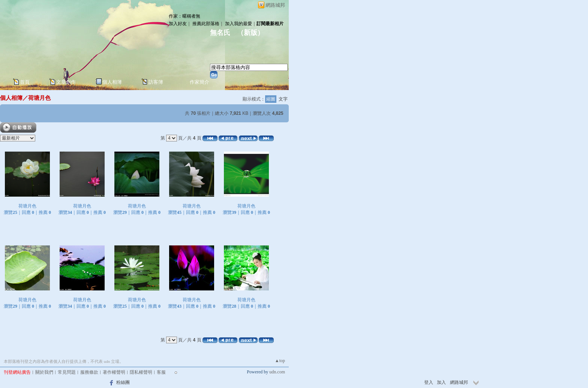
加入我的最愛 (238, 24)
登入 (429, 382)
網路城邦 (275, 5)
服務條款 (89, 372)
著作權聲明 (114, 372)
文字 (283, 99)
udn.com (277, 372)
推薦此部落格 (206, 24)
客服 (161, 372)
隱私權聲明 (141, 372)
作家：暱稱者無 (184, 16)
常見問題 (67, 372)
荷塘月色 (39, 98)
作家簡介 (199, 82)
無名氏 (220, 33)
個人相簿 (112, 82)
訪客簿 (156, 82)
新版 (250, 33)
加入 (441, 382)
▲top (280, 361)
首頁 (25, 82)
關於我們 (44, 372)
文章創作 (66, 82)
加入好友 (178, 24)
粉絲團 (123, 382)
